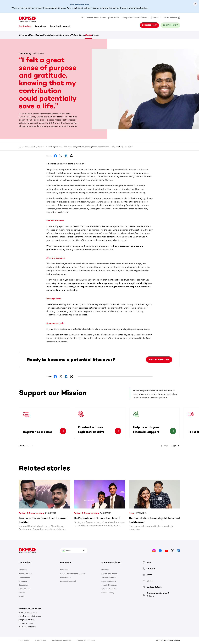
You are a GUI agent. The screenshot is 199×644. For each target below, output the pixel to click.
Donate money (170, 25)
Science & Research (68, 581)
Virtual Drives (78, 35)
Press (96, 18)
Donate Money (43, 35)
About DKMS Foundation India (73, 573)
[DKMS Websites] (171, 18)
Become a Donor (27, 35)
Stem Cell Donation (109, 585)
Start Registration (159, 359)
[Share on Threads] (71, 156)
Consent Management (86, 640)
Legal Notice (24, 640)
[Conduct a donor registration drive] (118, 431)
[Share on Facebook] (55, 156)
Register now (149, 25)
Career (103, 18)
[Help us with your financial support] (173, 431)
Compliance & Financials (61, 640)
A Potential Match (109, 577)
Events (95, 35)
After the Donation (109, 589)
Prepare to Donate (109, 581)
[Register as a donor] (63, 431)
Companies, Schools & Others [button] (136, 18)
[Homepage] (20, 147)
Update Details (113, 18)
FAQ (83, 18)
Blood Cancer (66, 577)
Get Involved (25, 26)
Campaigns (65, 35)
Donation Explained (60, 26)
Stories (88, 35)
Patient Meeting (108, 593)
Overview (23, 570)
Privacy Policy (40, 640)
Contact (89, 18)
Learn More (41, 26)
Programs (55, 35)
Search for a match (109, 573)
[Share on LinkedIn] (66, 156)
